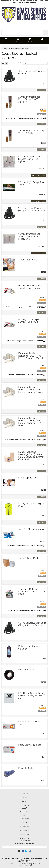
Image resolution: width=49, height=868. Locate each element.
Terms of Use (24, 822)
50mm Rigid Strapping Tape (31, 183)
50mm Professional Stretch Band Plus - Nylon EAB (29, 159)
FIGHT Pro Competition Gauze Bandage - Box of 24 (32, 695)
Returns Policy (24, 830)
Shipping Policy (25, 838)
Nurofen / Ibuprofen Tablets (29, 723)
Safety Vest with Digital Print (31, 505)
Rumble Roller (26, 768)
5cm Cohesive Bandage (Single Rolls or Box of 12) (32, 209)
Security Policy (25, 834)
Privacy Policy (25, 826)
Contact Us (24, 816)
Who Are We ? (24, 812)
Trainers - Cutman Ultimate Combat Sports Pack (32, 592)
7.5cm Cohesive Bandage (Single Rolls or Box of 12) (32, 624)
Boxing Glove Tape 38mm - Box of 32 (29, 321)
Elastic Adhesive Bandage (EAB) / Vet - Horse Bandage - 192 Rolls (30, 422)
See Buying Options (39, 175)
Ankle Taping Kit (27, 260)
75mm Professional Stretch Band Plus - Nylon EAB (29, 236)
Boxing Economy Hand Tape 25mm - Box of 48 (31, 287)
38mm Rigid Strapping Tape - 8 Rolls (31, 132)
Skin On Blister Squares (31, 529)
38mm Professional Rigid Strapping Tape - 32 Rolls (31, 99)
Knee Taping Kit (27, 478)
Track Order (24, 801)
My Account (25, 797)
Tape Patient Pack (28, 558)
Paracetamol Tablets (30, 745)
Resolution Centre (25, 805)
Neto (31, 865)
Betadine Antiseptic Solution (29, 647)
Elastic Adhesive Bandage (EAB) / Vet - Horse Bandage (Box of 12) (31, 391)
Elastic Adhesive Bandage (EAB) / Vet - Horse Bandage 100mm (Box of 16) (31, 456)
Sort (19, 63)
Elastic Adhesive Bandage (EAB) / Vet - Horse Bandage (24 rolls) (32, 356)
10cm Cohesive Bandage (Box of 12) (32, 72)
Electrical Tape (26, 670)
